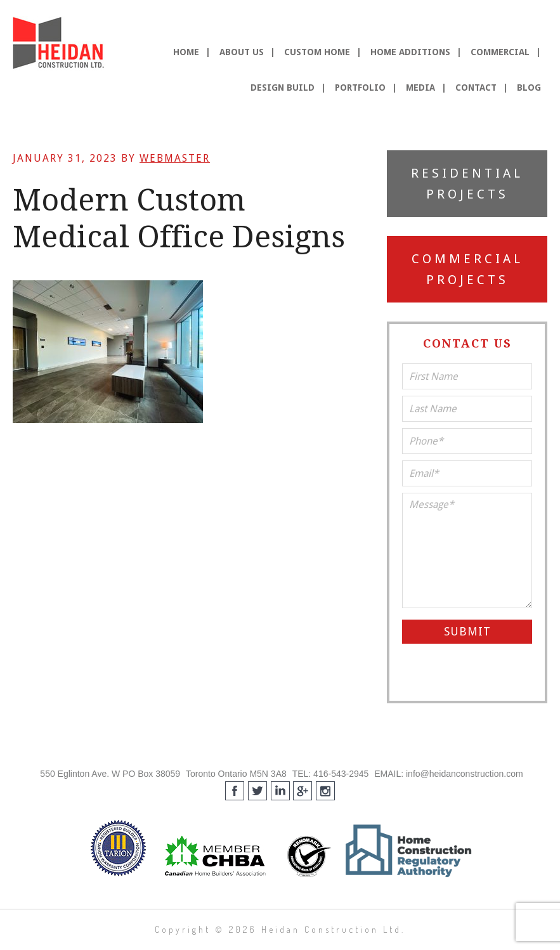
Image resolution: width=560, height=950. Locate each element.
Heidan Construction (60, 43)
